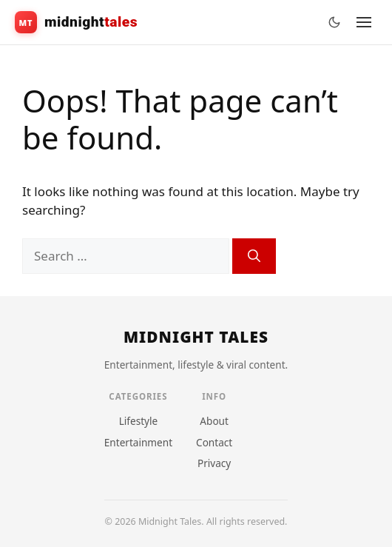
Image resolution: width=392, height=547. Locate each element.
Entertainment (138, 442)
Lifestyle (139, 421)
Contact (214, 442)
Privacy (214, 463)
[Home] (196, 337)
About (214, 421)
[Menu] (364, 22)
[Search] (254, 256)
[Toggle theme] (334, 22)
